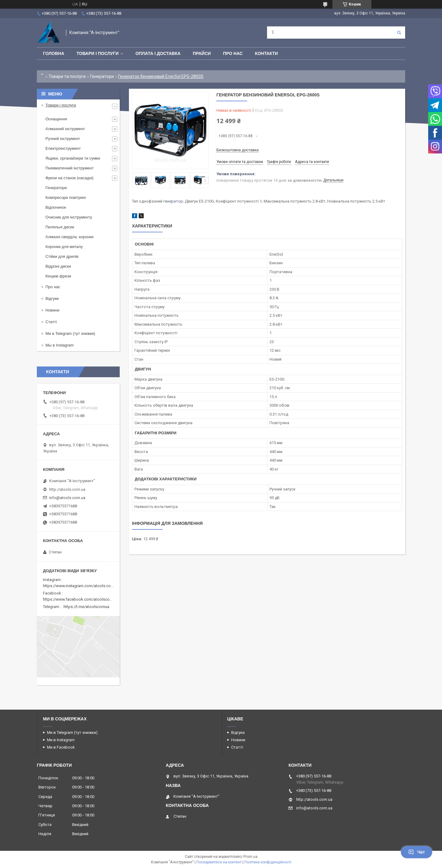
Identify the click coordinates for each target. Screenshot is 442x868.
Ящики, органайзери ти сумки (73, 158)
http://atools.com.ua (67, 489)
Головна (54, 53)
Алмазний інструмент (65, 129)
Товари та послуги (67, 76)
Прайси (202, 53)
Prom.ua (250, 857)
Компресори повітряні (66, 198)
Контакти (267, 53)
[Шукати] (399, 33)
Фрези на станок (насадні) (70, 178)
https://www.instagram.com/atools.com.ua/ (82, 586)
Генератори (102, 76)
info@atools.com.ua (67, 498)
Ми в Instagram (61, 740)
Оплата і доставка (158, 53)
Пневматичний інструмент (70, 168)
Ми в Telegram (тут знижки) (70, 333)
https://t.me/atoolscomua (86, 607)
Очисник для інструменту (69, 217)
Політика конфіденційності (268, 862)
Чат (417, 852)
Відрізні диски (58, 266)
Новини (52, 310)
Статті (51, 322)
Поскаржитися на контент (219, 862)
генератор (173, 201)
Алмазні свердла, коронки (70, 237)
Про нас (233, 53)
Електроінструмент (63, 148)
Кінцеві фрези (58, 276)
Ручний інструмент (63, 139)
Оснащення (56, 119)
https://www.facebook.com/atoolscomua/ (81, 599)
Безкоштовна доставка (237, 150)
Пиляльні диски (60, 227)
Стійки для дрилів (62, 256)
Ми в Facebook (61, 747)
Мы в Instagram (60, 345)
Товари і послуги (97, 53)
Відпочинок (56, 207)
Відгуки (52, 298)
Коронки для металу (64, 247)
